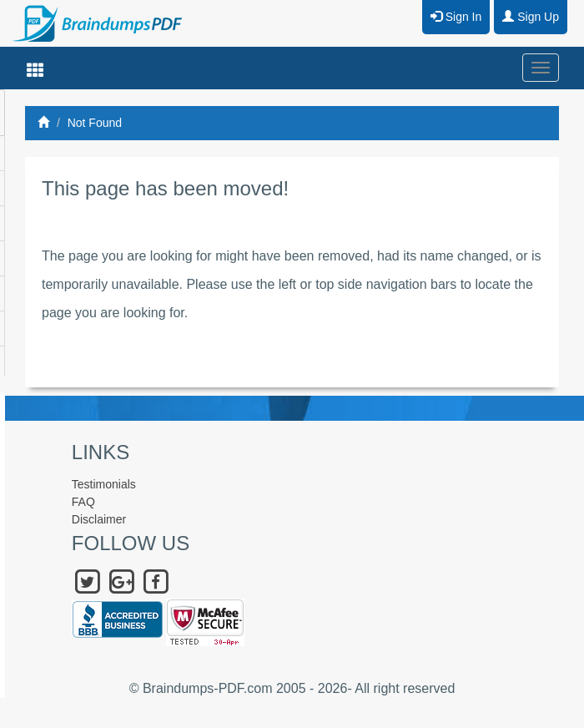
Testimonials (104, 484)
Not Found (95, 123)
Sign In (456, 17)
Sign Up (531, 17)
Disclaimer (99, 519)
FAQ (83, 502)
